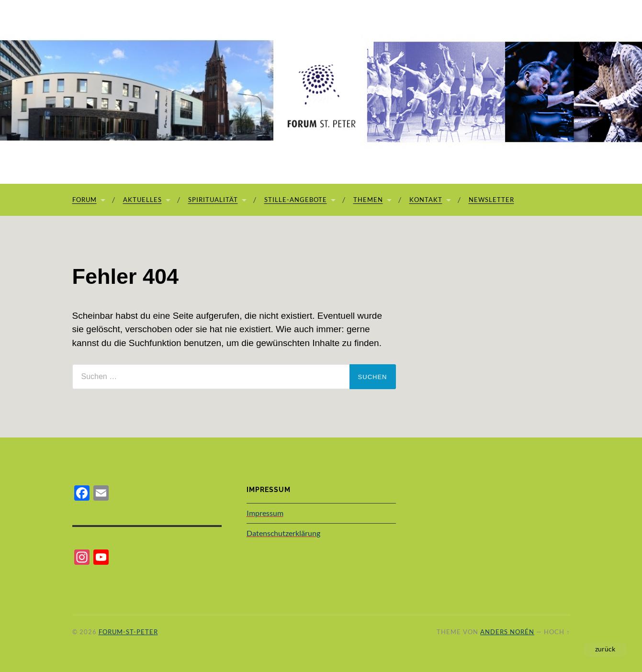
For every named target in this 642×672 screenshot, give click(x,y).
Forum (84, 200)
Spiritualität (213, 200)
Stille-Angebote (296, 200)
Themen (368, 200)
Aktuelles (142, 200)
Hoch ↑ (557, 632)
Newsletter (491, 200)
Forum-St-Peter (128, 632)
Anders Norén (507, 632)
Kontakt (426, 200)
